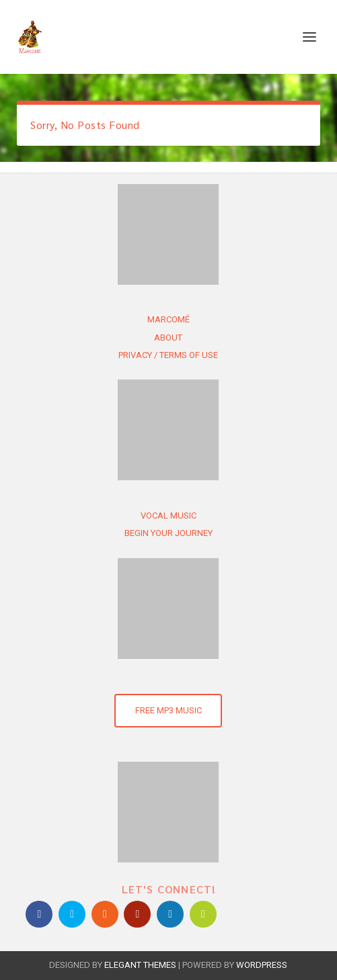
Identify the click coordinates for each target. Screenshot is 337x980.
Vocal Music (168, 516)
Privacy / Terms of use (168, 355)
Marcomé (168, 319)
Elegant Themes (140, 965)
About (168, 338)
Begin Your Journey (168, 533)
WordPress (262, 965)
